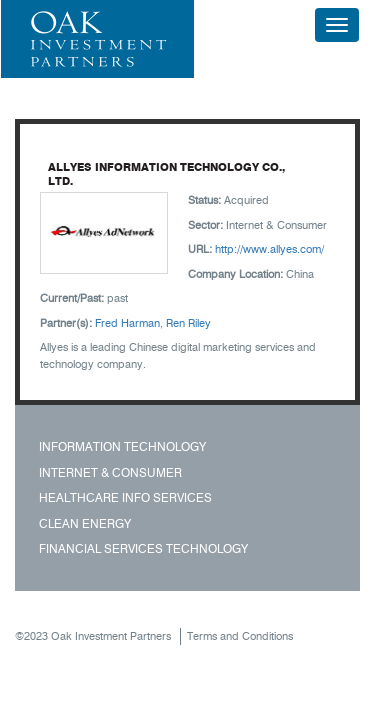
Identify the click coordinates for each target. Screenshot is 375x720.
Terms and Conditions (240, 636)
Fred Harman (127, 323)
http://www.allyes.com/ (269, 249)
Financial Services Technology (143, 548)
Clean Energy (85, 523)
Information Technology (122, 446)
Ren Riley (188, 323)
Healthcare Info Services (125, 497)
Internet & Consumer (110, 472)
